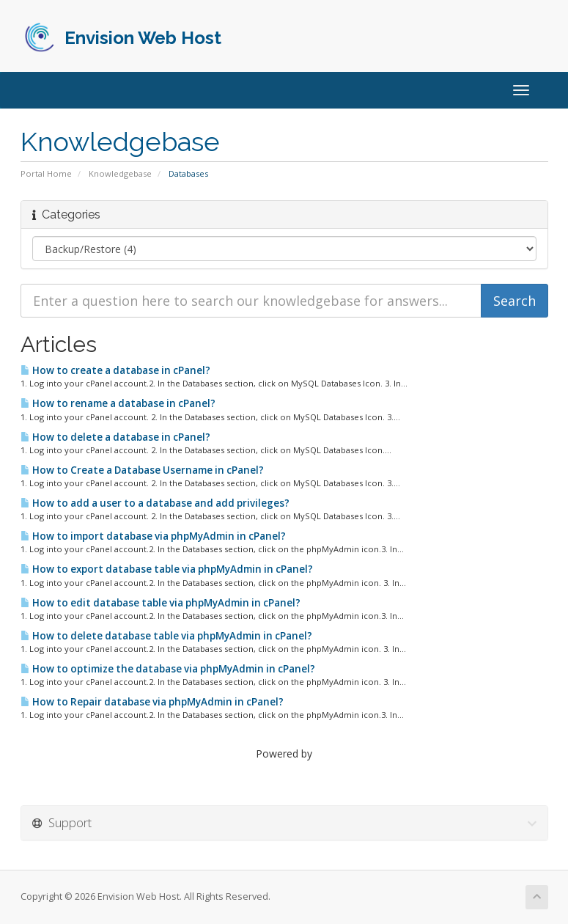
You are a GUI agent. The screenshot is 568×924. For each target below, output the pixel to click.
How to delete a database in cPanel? (115, 437)
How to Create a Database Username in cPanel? (142, 470)
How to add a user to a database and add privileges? (155, 503)
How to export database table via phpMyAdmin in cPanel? (167, 569)
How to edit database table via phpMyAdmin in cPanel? (161, 603)
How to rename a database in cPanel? (118, 403)
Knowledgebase (120, 173)
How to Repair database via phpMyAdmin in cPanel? (152, 702)
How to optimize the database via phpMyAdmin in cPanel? (168, 669)
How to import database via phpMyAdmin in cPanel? (153, 536)
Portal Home (46, 173)
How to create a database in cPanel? (115, 370)
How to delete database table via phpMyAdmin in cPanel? (166, 636)
